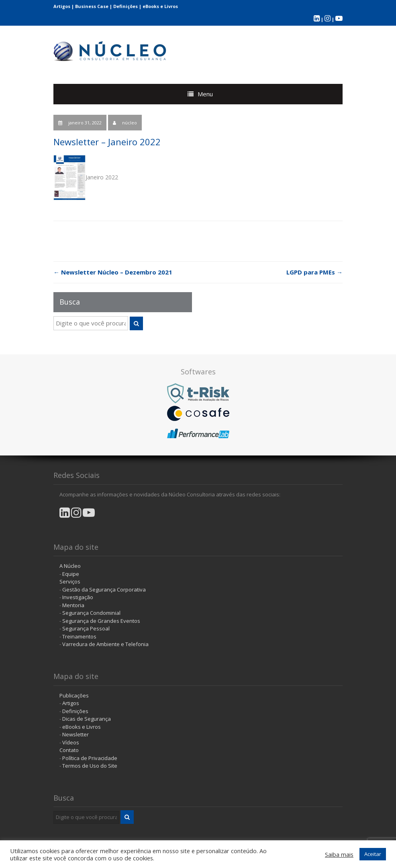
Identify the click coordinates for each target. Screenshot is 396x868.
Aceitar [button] (373, 854)
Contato (69, 750)
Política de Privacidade (90, 758)
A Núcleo (70, 566)
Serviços (70, 581)
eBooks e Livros (160, 6)
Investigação (78, 597)
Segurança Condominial (91, 613)
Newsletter (76, 734)
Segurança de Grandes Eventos (101, 621)
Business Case (92, 6)
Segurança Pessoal (86, 628)
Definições (126, 6)
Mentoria (73, 605)
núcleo (130, 123)
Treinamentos (79, 636)
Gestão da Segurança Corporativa (104, 590)
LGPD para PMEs (314, 272)
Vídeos (71, 742)
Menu (205, 94)
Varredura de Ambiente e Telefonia (105, 644)
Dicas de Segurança (87, 719)
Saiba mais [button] (339, 854)
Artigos (62, 6)
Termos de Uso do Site (90, 766)
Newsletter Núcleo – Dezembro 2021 (113, 272)
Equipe (71, 574)
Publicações (74, 695)
